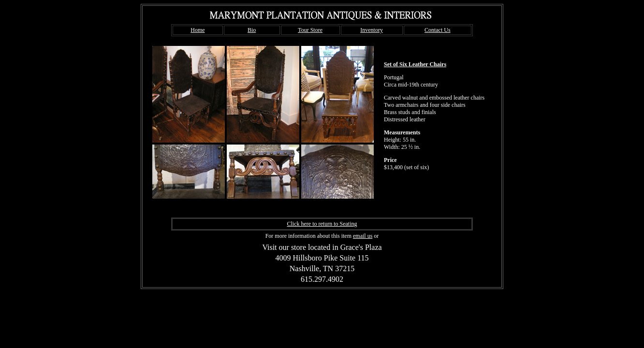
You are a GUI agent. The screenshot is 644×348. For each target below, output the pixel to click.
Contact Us (438, 30)
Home (198, 30)
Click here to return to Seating (322, 224)
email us (363, 236)
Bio (252, 30)
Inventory (372, 30)
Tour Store (310, 30)
